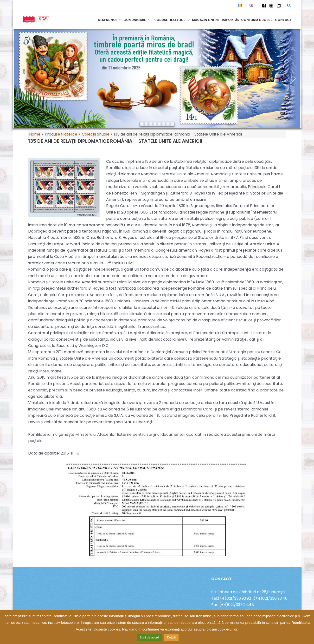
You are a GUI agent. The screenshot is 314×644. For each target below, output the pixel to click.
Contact (283, 20)
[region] (157, 79)
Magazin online (206, 20)
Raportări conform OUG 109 (247, 20)
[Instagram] (271, 6)
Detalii (171, 637)
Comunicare (137, 20)
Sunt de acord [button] (149, 637)
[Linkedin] (279, 6)
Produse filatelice (171, 20)
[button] (20, 79)
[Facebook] (264, 6)
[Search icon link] (289, 6)
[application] (119, 20)
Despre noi (109, 20)
